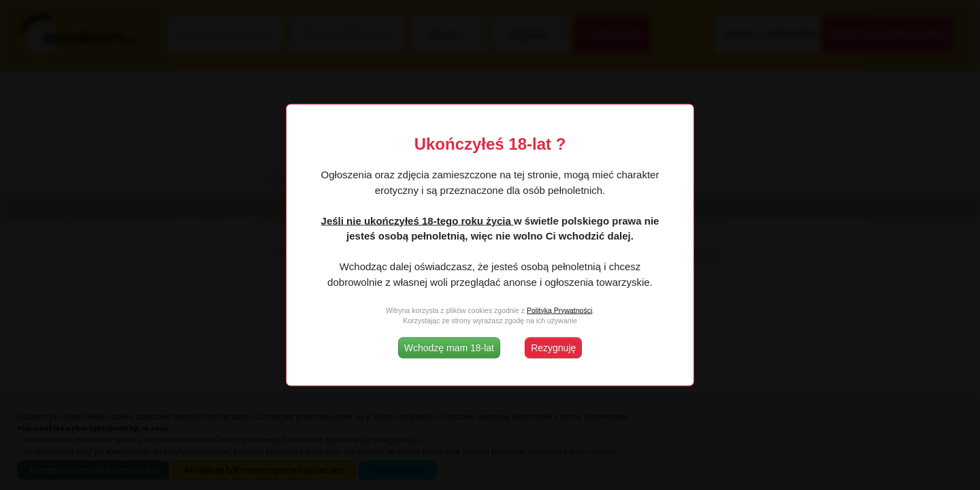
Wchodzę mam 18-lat (449, 348)
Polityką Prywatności (559, 310)
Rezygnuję (553, 348)
